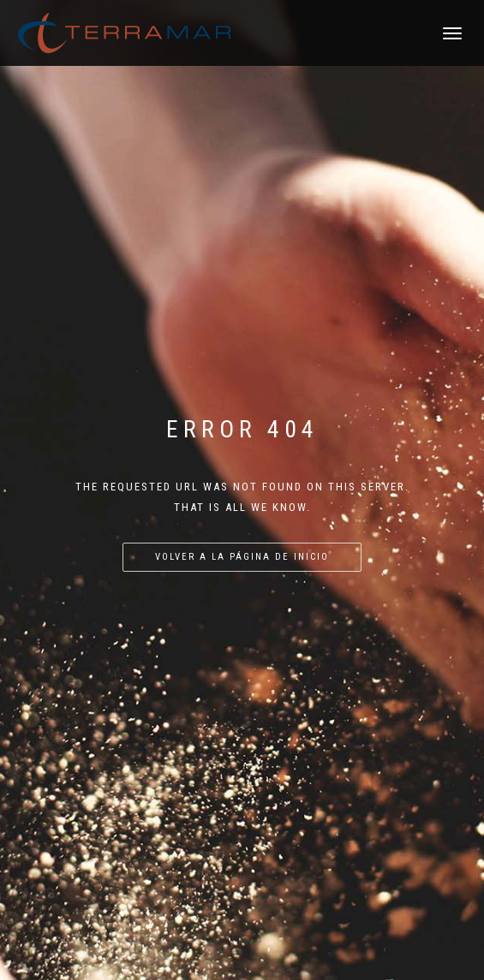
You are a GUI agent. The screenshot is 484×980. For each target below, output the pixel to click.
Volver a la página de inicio (242, 557)
